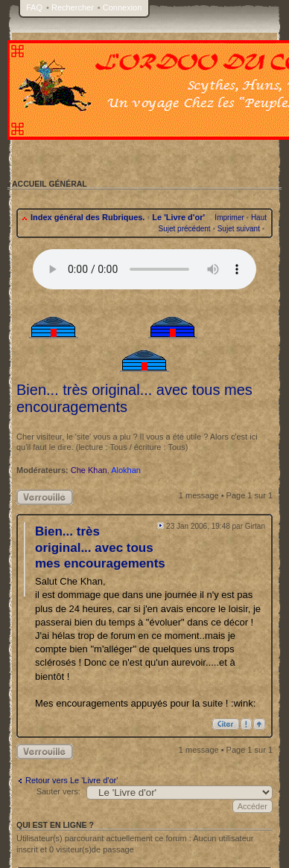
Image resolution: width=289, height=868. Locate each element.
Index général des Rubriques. (88, 217)
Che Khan (89, 470)
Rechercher (73, 7)
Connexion (123, 7)
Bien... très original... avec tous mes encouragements (100, 547)
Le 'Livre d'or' (178, 217)
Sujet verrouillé (45, 497)
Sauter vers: (58, 791)
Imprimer (229, 218)
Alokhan (126, 470)
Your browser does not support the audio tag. (144, 269)
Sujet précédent (185, 229)
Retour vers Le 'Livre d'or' (72, 780)
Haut (259, 218)
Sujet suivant (239, 229)
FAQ (34, 7)
